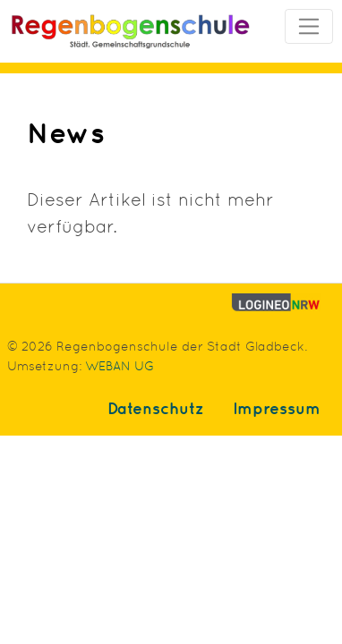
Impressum (277, 407)
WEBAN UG (120, 364)
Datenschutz (156, 407)
